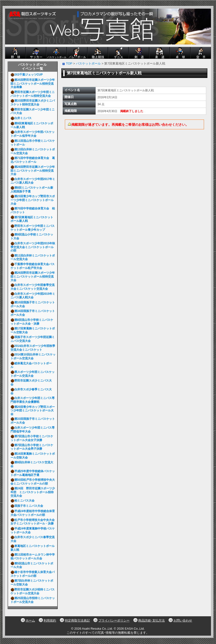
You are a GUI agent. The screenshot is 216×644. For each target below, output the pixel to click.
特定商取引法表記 (77, 620)
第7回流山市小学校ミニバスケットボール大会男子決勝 (32, 447)
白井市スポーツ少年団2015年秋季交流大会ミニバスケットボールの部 (33, 247)
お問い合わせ (183, 620)
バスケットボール (88, 63)
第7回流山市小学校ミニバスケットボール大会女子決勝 (32, 438)
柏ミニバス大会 (23, 501)
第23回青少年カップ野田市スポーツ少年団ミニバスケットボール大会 (33, 200)
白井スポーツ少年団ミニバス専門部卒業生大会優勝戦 (33, 400)
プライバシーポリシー (114, 620)
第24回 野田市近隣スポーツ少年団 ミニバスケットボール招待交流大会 (33, 492)
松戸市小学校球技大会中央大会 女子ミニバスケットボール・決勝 (34, 522)
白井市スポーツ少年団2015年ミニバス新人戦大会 (33, 296)
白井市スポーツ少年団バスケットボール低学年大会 (33, 134)
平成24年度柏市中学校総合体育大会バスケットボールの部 (33, 513)
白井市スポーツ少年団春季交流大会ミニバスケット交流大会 (33, 287)
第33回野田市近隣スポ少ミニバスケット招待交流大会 (33, 103)
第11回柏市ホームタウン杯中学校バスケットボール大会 (33, 557)
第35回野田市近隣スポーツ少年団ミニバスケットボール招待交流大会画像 (33, 83)
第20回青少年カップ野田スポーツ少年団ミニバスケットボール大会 (33, 410)
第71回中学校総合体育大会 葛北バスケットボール (33, 160)
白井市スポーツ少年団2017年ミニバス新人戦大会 (33, 181)
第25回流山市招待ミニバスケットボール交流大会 (33, 600)
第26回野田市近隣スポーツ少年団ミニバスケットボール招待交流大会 (33, 276)
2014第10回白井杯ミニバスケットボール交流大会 (33, 356)
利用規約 (50, 620)
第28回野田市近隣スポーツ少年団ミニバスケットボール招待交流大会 (33, 170)
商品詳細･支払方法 (151, 620)
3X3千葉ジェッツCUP (27, 75)
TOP (69, 63)
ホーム (30, 620)
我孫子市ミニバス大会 (28, 506)
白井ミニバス (22, 118)
